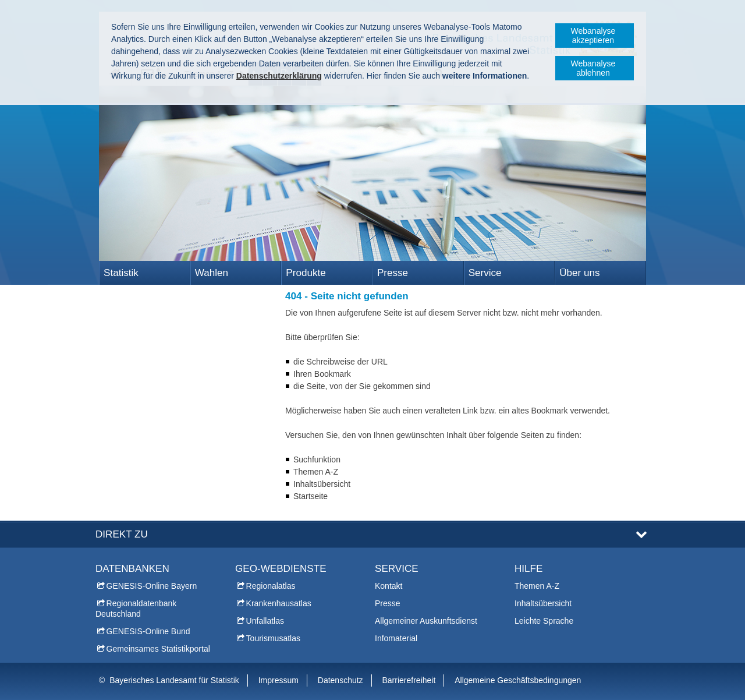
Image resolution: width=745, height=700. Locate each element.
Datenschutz (340, 680)
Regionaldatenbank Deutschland (136, 609)
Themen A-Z (537, 586)
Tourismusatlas (273, 638)
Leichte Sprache (544, 621)
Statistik (121, 273)
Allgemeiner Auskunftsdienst (426, 621)
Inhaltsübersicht (543, 603)
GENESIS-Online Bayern (152, 586)
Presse (393, 273)
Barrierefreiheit (409, 680)
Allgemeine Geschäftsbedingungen (518, 680)
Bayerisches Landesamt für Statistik (174, 680)
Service (485, 273)
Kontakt (389, 586)
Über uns (579, 273)
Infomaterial (396, 638)
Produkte (306, 273)
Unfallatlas (265, 621)
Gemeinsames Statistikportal (158, 649)
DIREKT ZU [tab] (122, 534)
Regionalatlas (271, 586)
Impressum (279, 680)
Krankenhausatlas (279, 603)
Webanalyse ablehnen (593, 68)
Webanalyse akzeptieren (593, 36)
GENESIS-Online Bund (148, 631)
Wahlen (212, 273)
